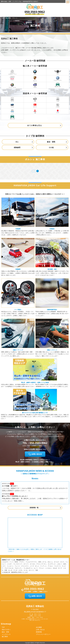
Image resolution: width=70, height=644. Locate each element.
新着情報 (39, 632)
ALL (17, 142)
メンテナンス (6, 634)
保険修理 (17, 147)
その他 (51, 147)
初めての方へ (6, 630)
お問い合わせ (40, 630)
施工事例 (5, 637)
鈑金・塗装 (51, 142)
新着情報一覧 (34, 508)
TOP (3, 627)
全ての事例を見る (35, 125)
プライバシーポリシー (43, 634)
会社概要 (39, 627)
